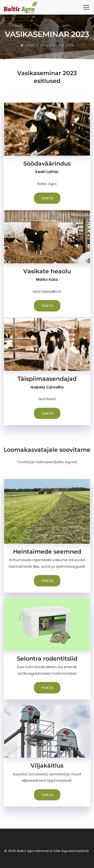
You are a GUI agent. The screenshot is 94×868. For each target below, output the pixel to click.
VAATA (47, 198)
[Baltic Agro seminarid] (20, 7)
